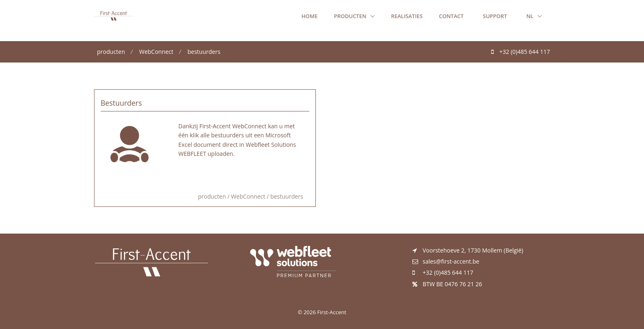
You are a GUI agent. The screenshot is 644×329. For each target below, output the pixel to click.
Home (309, 16)
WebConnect (156, 52)
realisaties (407, 16)
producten (351, 16)
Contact (451, 16)
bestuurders (204, 52)
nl (530, 16)
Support (495, 16)
